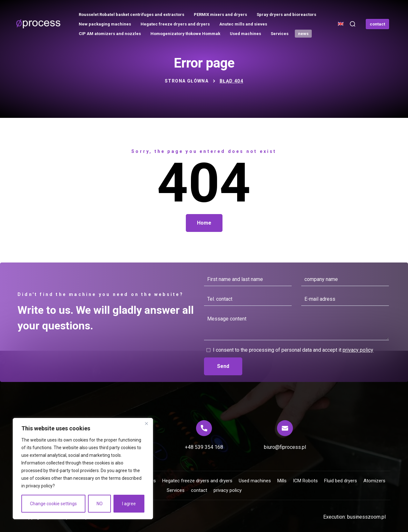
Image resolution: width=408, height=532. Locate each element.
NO (100, 504)
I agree (129, 504)
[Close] (146, 423)
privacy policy (39, 486)
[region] (83, 469)
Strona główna (187, 81)
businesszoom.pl (366, 517)
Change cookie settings (53, 504)
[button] (353, 24)
